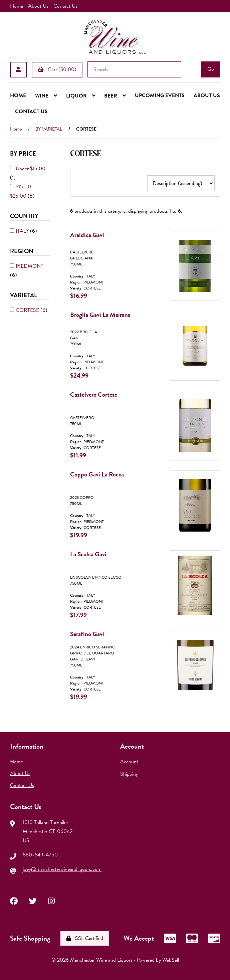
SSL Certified (85, 938)
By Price (24, 153)
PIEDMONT (30, 266)
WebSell (171, 960)
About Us (38, 6)
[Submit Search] (211, 69)
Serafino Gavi (87, 634)
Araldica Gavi (87, 235)
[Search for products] (134, 69)
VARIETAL (24, 295)
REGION (22, 251)
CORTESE (28, 310)
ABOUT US (207, 95)
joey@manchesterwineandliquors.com (62, 869)
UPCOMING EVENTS (160, 95)
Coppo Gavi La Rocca (97, 474)
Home (17, 6)
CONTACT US (31, 112)
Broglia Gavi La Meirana (100, 315)
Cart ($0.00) (57, 69)
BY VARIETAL (49, 129)
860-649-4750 (40, 855)
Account (129, 762)
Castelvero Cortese (94, 395)
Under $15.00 (31, 169)
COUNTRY (25, 216)
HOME (18, 95)
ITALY (23, 231)
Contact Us (65, 6)
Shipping (129, 774)
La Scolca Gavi (88, 554)
